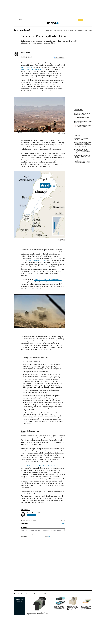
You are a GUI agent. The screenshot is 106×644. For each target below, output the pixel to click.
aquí (49, 537)
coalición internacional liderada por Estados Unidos (41, 466)
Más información (24, 537)
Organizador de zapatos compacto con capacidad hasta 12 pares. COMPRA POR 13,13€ (73, 608)
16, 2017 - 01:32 (34, 54)
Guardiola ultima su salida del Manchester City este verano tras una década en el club (83, 121)
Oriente (65, 31)
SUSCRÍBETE (81, 20)
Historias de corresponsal (79, 31)
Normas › (64, 524)
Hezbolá (22, 530)
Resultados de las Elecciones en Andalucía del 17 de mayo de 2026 (82, 139)
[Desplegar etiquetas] (64, 530)
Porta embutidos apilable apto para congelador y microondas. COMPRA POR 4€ (86, 608)
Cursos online (29, 594)
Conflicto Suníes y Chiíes (47, 530)
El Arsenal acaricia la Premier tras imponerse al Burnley (83, 126)
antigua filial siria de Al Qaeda (31, 69)
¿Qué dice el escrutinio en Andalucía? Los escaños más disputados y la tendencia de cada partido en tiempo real (83, 151)
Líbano (26, 530)
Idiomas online (38, 594)
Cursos (23, 594)
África (72, 31)
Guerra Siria (31, 530)
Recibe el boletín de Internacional (29, 520)
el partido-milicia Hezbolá (37, 260)
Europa (48, 31)
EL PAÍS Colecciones (47, 594)
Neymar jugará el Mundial (83, 117)
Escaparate (17, 594)
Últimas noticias (89, 31)
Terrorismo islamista (57, 530)
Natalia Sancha (25, 52)
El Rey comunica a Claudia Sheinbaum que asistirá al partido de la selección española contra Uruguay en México (83, 161)
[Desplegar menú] (15, 23)
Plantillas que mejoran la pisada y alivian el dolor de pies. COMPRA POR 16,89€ (60, 608)
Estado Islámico (26, 67)
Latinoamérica (60, 31)
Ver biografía (31, 515)
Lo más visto (77, 136)
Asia (68, 31)
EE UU (51, 31)
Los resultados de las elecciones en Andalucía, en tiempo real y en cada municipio (83, 156)
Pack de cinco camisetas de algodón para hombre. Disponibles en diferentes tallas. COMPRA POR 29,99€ (39, 613)
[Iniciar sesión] (88, 20)
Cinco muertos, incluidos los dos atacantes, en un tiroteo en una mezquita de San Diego (82, 113)
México (55, 31)
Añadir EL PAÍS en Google (60, 57)
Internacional (22, 30)
